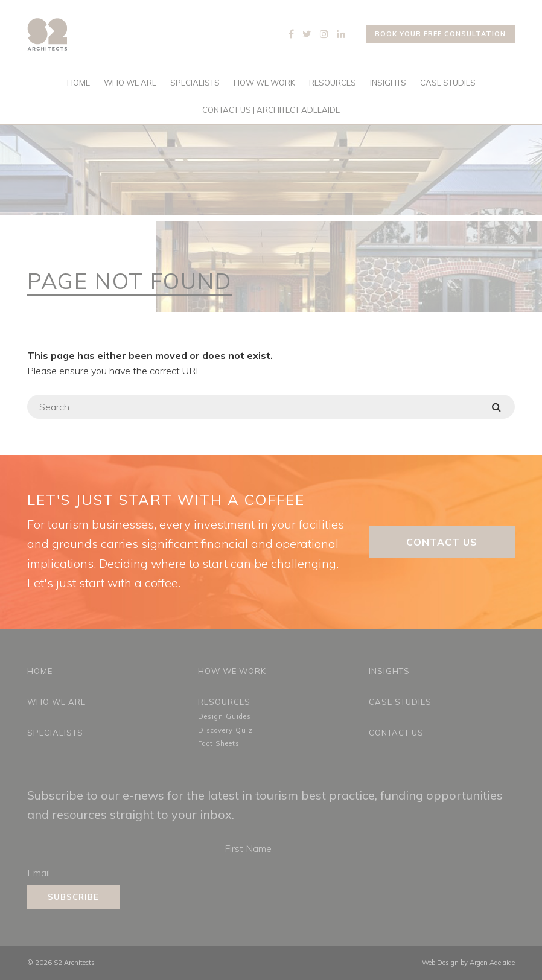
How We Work (264, 83)
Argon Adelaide (492, 962)
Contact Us (442, 542)
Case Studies (448, 83)
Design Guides (225, 716)
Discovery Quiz (225, 730)
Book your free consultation (440, 34)
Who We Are (130, 83)
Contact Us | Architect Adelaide (271, 110)
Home (78, 83)
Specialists (195, 83)
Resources (333, 83)
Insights (388, 83)
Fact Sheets (219, 743)
